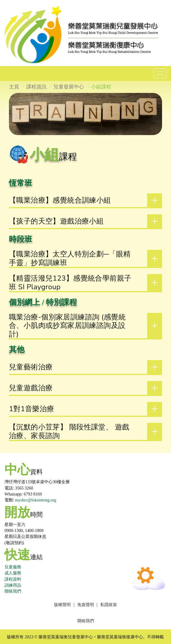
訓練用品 (13, 585)
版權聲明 (62, 605)
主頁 (14, 87)
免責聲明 (86, 605)
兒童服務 (13, 567)
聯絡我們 (13, 591)
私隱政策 (109, 605)
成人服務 (13, 573)
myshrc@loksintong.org (36, 500)
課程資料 (13, 579)
